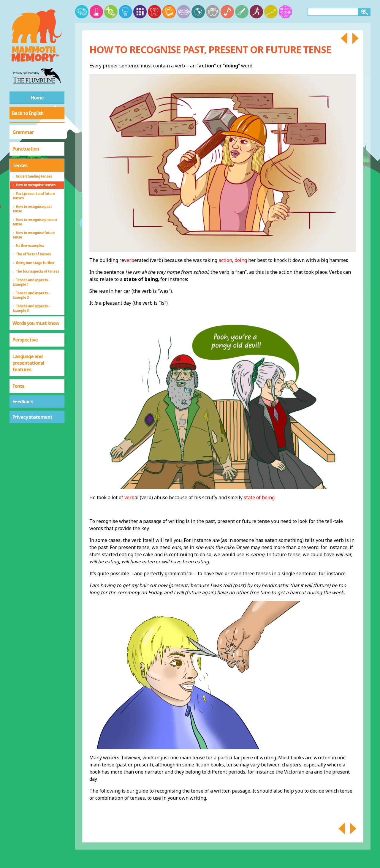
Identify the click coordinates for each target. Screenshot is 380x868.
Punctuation (26, 149)
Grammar (23, 132)
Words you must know (36, 323)
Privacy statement (32, 417)
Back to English (28, 113)
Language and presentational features (28, 363)
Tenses (20, 165)
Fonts (18, 386)
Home (37, 98)
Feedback (23, 401)
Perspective (25, 340)
